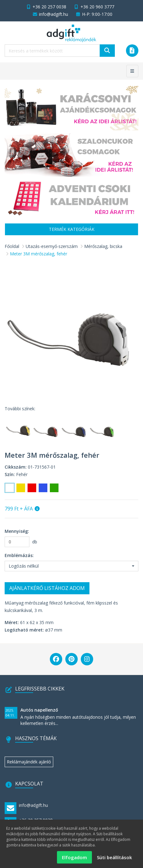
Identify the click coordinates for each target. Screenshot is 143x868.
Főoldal (12, 246)
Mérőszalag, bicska (103, 246)
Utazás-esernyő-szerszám (52, 246)
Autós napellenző (39, 710)
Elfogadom (74, 860)
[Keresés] (107, 51)
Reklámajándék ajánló (29, 762)
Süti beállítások (114, 860)
